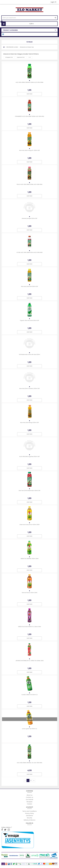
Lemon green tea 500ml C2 (29, 729)
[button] (29, 42)
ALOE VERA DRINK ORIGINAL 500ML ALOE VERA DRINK (29, 82)
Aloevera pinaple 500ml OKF (29, 218)
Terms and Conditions (29, 811)
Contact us (30, 797)
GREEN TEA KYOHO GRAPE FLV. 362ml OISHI (29, 627)
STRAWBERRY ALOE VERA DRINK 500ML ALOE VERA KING (29, 116)
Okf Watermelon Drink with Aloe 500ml (30, 354)
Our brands (30, 800)
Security (29, 818)
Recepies (29, 802)
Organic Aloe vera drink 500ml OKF (30, 320)
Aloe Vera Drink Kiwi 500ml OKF (29, 286)
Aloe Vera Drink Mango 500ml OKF (30, 423)
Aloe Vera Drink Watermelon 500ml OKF (30, 491)
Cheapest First (9, 57)
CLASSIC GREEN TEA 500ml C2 (29, 695)
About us (29, 795)
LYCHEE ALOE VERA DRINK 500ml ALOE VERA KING (29, 252)
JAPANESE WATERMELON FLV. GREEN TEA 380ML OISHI (29, 661)
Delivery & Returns (29, 820)
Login (53, 2)
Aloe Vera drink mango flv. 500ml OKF (29, 150)
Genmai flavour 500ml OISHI (29, 593)
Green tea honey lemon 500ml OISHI (29, 525)
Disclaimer (29, 816)
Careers (29, 804)
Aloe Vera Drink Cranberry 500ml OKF (29, 388)
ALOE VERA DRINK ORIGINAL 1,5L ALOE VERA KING (29, 763)
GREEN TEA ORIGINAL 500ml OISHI (29, 559)
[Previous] (25, 780)
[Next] (34, 780)
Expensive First (21, 57)
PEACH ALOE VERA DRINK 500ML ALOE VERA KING (30, 184)
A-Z (30, 57)
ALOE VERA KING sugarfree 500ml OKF (30, 457)
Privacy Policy (30, 813)
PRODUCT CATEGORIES (10, 30)
